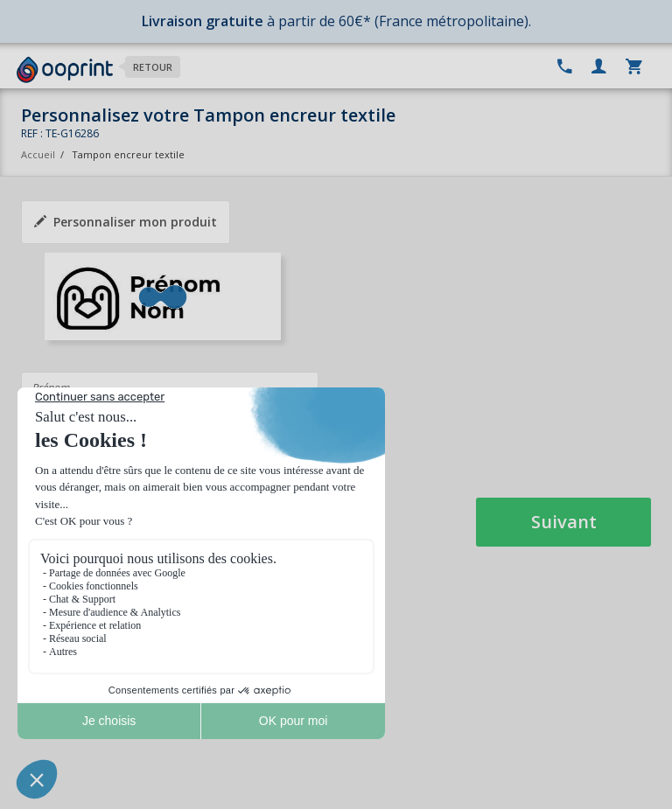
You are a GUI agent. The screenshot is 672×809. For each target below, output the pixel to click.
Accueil (38, 154)
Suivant (564, 522)
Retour (153, 67)
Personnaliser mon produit (126, 222)
